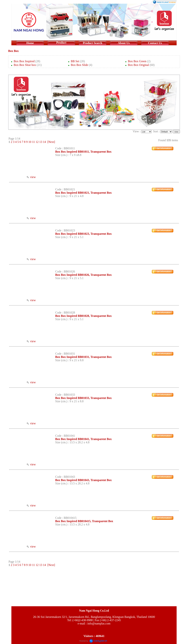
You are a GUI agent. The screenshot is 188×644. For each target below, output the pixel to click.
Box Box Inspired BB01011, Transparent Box (83, 152)
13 (41, 142)
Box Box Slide (79, 65)
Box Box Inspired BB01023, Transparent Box (83, 234)
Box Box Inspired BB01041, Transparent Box (83, 439)
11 (34, 142)
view (31, 177)
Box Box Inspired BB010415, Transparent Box (84, 521)
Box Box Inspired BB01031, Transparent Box (83, 357)
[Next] (51, 142)
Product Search (93, 43)
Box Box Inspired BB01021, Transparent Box (83, 193)
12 (37, 142)
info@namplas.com (99, 623)
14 (44, 142)
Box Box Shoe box (25, 65)
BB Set (75, 61)
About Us (124, 43)
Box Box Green (137, 61)
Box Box (13, 51)
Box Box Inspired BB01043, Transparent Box (83, 480)
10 (30, 142)
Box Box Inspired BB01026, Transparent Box (83, 275)
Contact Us (155, 43)
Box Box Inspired (24, 61)
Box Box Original (139, 65)
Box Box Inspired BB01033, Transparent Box (83, 398)
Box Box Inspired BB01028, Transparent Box (83, 316)
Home (30, 43)
